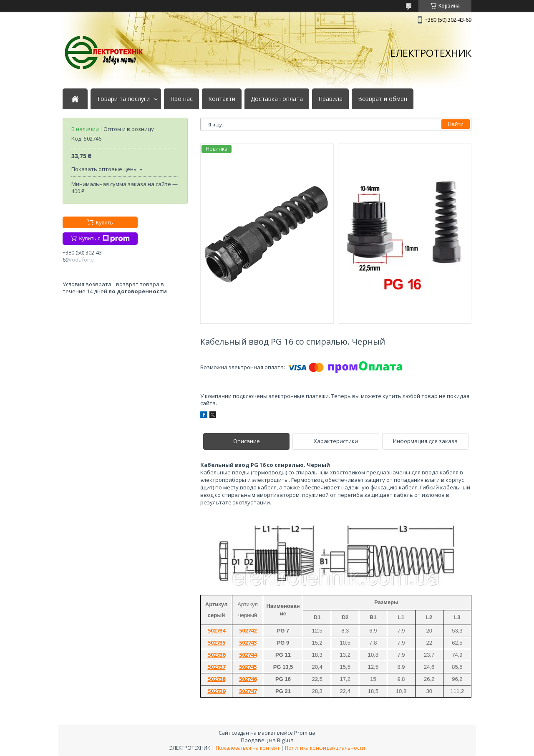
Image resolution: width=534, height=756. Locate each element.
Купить (104, 223)
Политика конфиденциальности (325, 748)
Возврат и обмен (383, 99)
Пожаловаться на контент (248, 748)
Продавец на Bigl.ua (267, 740)
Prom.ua (305, 733)
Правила (330, 99)
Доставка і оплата (277, 99)
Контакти (222, 99)
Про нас (181, 99)
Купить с (104, 239)
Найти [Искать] (456, 124)
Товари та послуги (123, 99)
